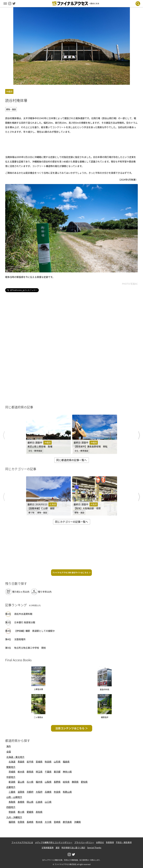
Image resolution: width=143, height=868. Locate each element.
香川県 (21, 812)
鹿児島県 (67, 822)
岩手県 (30, 762)
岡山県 (30, 802)
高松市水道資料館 (23, 614)
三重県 (12, 792)
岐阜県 (66, 782)
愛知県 (84, 782)
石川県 (30, 782)
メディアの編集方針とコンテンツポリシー (54, 842)
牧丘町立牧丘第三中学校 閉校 (30, 648)
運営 (58, 848)
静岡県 (75, 782)
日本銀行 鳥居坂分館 (25, 622)
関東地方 (11, 767)
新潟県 (12, 782)
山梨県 (48, 782)
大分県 (48, 822)
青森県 (21, 762)
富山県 (21, 782)
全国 (9, 752)
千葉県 (48, 772)
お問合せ (100, 842)
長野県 (57, 782)
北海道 (12, 762)
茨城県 (12, 772)
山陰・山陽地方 (14, 797)
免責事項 (110, 842)
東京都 (57, 772)
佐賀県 (21, 822)
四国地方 (11, 807)
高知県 (39, 812)
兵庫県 (48, 792)
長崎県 (30, 822)
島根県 (21, 802)
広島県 (39, 802)
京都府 (30, 792)
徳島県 (12, 812)
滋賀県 (21, 792)
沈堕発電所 (20, 639)
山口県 (48, 802)
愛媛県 (30, 812)
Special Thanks (94, 848)
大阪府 (39, 792)
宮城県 (39, 762)
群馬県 (30, 772)
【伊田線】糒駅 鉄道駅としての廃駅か (35, 631)
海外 (9, 746)
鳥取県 (12, 802)
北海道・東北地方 (15, 757)
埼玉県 (39, 772)
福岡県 (12, 822)
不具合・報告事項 (124, 842)
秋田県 (48, 762)
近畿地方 (11, 787)
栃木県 (21, 772)
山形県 (57, 762)
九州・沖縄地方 (14, 817)
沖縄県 (77, 822)
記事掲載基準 (48, 848)
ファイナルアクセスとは (22, 842)
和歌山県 (67, 792)
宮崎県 (57, 822)
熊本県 (39, 822)
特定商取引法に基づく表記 (73, 848)
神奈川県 (67, 772)
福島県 (66, 762)
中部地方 (11, 777)
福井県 (39, 782)
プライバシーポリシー (84, 842)
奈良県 (57, 792)
